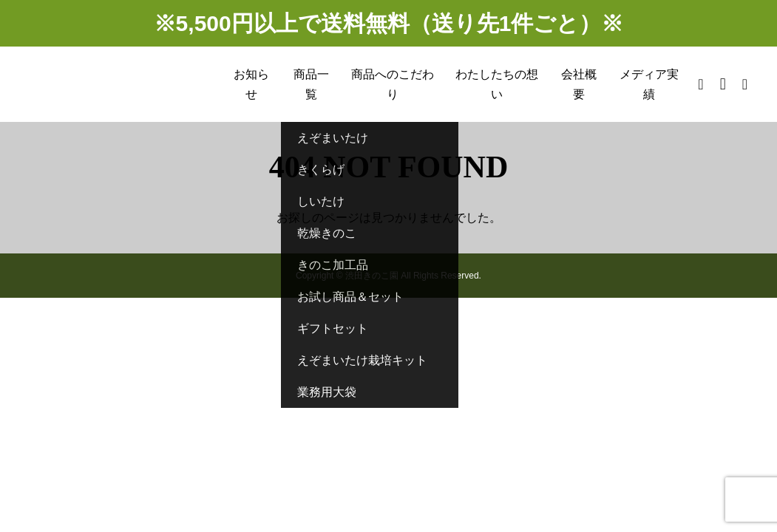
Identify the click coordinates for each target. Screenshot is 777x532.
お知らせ (251, 84)
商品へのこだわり (393, 84)
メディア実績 (649, 84)
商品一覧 (311, 84)
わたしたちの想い (497, 84)
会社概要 (579, 84)
